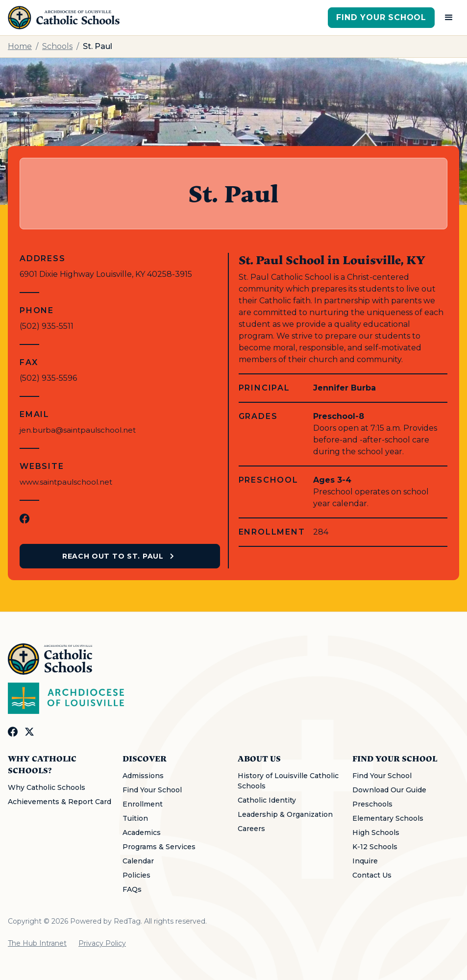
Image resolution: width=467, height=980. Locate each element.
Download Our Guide (389, 790)
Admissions (143, 776)
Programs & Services (159, 847)
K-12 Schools (375, 847)
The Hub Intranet (37, 943)
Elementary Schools (388, 818)
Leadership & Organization (285, 814)
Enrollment (143, 804)
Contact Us (372, 875)
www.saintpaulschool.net (66, 482)
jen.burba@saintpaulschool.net (78, 430)
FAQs (132, 889)
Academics (142, 833)
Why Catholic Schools (47, 787)
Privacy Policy (102, 943)
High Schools (376, 833)
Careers (251, 829)
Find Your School (381, 17)
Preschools (372, 804)
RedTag (127, 921)
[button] (449, 18)
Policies (136, 875)
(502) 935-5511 (47, 326)
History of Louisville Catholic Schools (288, 781)
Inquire (365, 861)
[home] (64, 18)
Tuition (135, 818)
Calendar (138, 861)
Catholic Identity (267, 800)
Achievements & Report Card (60, 802)
